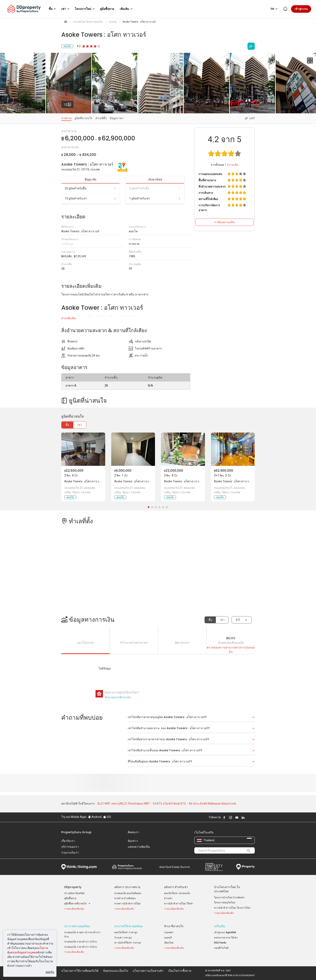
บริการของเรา (70, 847)
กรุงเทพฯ (169, 932)
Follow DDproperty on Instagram (231, 817)
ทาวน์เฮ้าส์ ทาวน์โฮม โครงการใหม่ (232, 908)
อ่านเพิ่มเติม (69, 318)
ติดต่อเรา (133, 832)
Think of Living (79, 867)
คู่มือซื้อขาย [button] (107, 9)
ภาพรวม (66, 118)
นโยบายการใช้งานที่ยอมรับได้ (80, 971)
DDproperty (73, 887)
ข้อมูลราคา (117, 118)
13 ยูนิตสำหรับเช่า (90, 198)
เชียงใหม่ (169, 943)
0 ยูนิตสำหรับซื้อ (155, 188)
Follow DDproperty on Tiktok (253, 817)
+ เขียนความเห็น (225, 222)
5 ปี (238, 620)
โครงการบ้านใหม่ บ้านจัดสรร (229, 898)
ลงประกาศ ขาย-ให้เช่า (226, 938)
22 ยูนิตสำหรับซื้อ (90, 188)
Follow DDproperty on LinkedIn (243, 817)
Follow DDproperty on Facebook (224, 817)
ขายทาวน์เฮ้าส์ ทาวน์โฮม (127, 904)
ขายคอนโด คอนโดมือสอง (128, 893)
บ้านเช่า (168, 898)
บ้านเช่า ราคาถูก (123, 938)
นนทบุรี (168, 938)
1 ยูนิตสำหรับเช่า (155, 198)
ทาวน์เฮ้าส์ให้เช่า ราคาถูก (128, 943)
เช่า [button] (66, 9)
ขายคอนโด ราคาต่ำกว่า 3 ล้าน (81, 947)
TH (275, 9)
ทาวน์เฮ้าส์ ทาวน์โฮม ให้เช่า (179, 904)
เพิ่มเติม (127, 9)
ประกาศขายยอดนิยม (77, 926)
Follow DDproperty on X (248, 817)
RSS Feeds (220, 943)
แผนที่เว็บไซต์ (221, 948)
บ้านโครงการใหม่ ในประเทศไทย (227, 889)
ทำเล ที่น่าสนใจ (174, 926)
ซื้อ (67, 425)
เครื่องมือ (219, 926)
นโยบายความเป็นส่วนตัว (148, 971)
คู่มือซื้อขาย (70, 898)
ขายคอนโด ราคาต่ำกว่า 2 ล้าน (81, 942)
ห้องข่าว (133, 841)
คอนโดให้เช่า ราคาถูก (126, 932)
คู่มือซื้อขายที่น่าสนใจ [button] (77, 904)
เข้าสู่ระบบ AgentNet (225, 932)
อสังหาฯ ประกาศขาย (127, 887)
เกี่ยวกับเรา (68, 841)
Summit (175, 867)
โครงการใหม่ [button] (85, 9)
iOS (107, 817)
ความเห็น (232, 165)
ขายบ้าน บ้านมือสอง (125, 898)
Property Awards (127, 867)
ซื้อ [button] (53, 9)
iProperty (245, 867)
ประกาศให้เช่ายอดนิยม (128, 926)
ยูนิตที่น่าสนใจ (83, 118)
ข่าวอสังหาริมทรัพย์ (74, 893)
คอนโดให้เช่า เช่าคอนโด (177, 893)
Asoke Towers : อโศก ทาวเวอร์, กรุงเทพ (89, 481)
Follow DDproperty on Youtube (237, 817)
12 (69, 104)
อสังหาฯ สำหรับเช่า (176, 887)
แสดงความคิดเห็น (139, 847)
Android (95, 817)
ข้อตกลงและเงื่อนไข (115, 971)
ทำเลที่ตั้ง (101, 118)
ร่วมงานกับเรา (70, 853)
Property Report (214, 867)
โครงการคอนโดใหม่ (225, 903)
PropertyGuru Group (76, 832)
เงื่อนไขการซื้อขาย (180, 971)
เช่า (80, 425)
